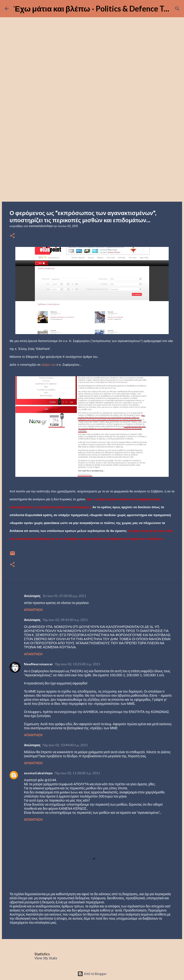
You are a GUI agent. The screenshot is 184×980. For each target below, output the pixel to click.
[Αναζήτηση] (177, 9)
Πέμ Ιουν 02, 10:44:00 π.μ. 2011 (65, 745)
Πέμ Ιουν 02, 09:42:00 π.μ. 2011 (65, 620)
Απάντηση (33, 610)
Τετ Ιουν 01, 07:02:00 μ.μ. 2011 (65, 596)
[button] (12, 236)
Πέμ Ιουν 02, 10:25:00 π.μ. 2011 (78, 664)
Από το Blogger (92, 974)
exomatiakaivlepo (38, 773)
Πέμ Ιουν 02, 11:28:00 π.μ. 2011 (77, 773)
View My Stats (46, 958)
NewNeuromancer (38, 664)
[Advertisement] (92, 164)
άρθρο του (49, 365)
